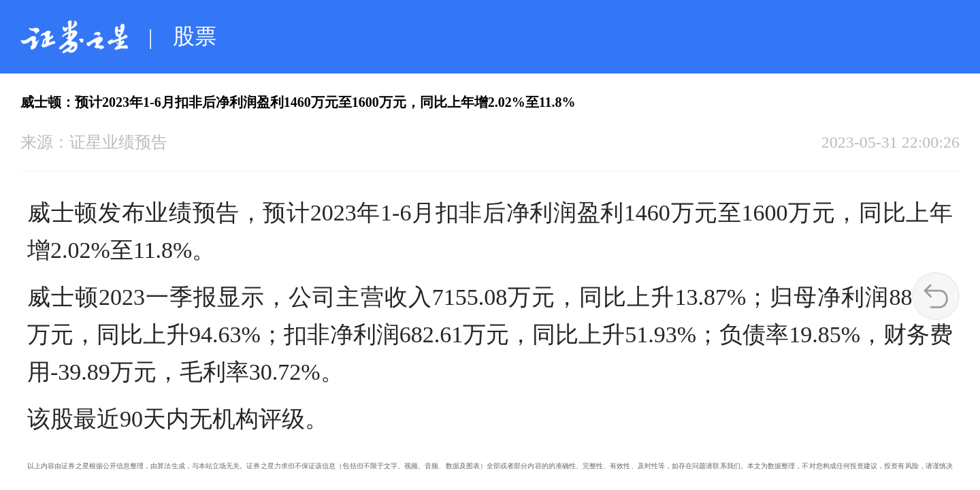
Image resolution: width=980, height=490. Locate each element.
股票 (195, 36)
